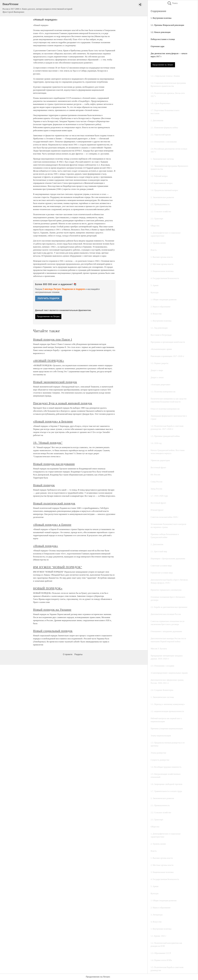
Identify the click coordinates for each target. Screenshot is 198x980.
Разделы (78, 654)
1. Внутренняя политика (161, 18)
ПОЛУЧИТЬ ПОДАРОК (49, 298)
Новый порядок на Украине (52, 610)
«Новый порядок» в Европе (52, 525)
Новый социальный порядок (53, 631)
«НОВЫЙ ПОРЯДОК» (49, 361)
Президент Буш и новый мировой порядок (63, 403)
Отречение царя (157, 46)
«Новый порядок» (46, 546)
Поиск (172, 3)
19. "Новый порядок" (48, 443)
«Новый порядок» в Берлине (53, 421)
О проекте (68, 654)
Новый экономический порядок (55, 382)
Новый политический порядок (54, 503)
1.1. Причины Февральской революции (167, 25)
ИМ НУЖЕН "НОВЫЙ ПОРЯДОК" (58, 567)
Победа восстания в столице (163, 39)
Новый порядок (44, 485)
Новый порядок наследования (54, 464)
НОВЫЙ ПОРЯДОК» (48, 588)
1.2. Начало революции (161, 32)
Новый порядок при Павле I (53, 339)
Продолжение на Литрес (163, 65)
